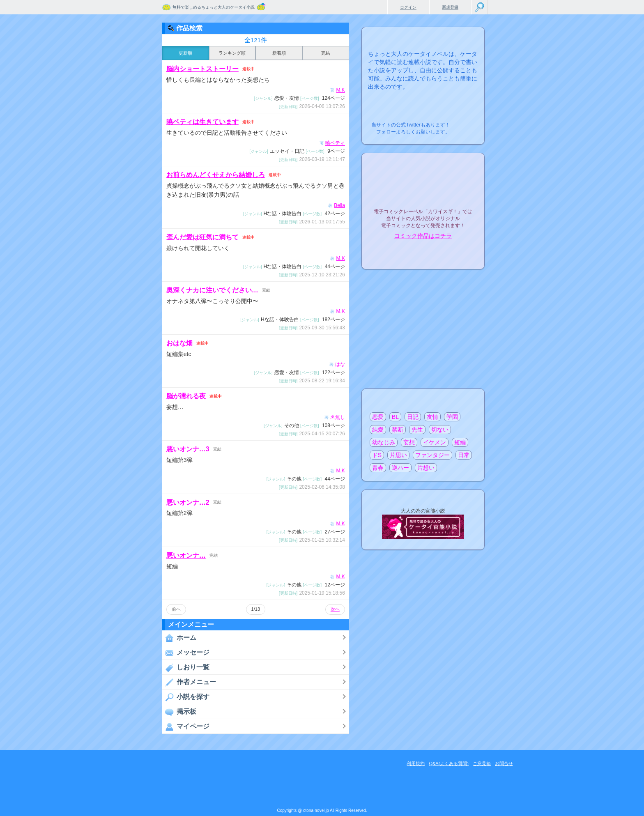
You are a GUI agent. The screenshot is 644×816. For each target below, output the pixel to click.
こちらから (466, 123)
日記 (413, 417)
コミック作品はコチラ (423, 236)
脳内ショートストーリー (202, 69)
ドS (377, 455)
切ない (440, 430)
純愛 (378, 430)
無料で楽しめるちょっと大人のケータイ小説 (214, 7)
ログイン (408, 7)
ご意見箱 (482, 763)
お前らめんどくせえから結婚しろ (216, 175)
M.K (340, 90)
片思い (398, 455)
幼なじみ (384, 442)
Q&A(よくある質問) (449, 763)
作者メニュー (189, 682)
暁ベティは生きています (202, 122)
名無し (338, 418)
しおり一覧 (186, 667)
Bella (339, 205)
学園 (452, 417)
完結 (326, 53)
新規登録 (450, 7)
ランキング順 (232, 53)
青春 (378, 468)
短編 (460, 442)
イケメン (435, 442)
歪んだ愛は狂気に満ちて (202, 237)
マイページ (186, 726)
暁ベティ (335, 143)
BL (395, 417)
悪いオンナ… (186, 555)
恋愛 (378, 417)
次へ (335, 609)
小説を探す (186, 697)
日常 (464, 455)
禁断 (398, 430)
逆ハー (400, 468)
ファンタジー (432, 455)
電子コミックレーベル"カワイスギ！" (423, 190)
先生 (417, 430)
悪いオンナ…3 (188, 449)
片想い (426, 468)
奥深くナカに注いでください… (212, 290)
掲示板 (179, 712)
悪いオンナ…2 (188, 502)
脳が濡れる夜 (186, 396)
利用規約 (416, 763)
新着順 (279, 53)
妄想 (409, 442)
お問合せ (504, 763)
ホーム (179, 638)
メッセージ (186, 653)
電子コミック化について (423, 254)
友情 (432, 417)
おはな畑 (179, 343)
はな (340, 365)
